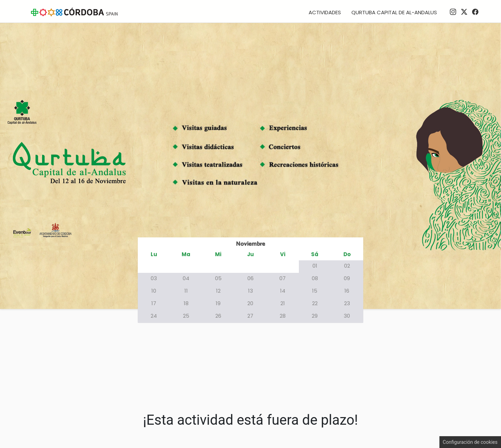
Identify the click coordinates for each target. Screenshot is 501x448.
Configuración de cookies (470, 442)
